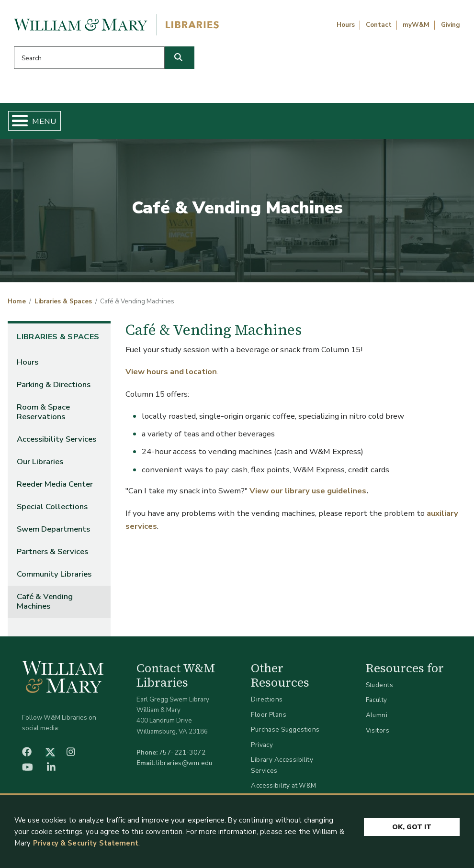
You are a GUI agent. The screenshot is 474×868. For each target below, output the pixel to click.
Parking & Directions (54, 388)
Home (41, 122)
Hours (346, 25)
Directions (267, 703)
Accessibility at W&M (283, 789)
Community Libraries (54, 578)
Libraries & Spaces (267, 122)
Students (379, 689)
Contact (379, 25)
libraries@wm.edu (184, 767)
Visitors (378, 734)
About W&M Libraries (356, 122)
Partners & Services (52, 555)
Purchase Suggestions (285, 733)
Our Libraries (40, 465)
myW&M (416, 25)
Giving (451, 25)
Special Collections (52, 510)
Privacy (262, 749)
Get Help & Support (179, 122)
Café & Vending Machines (45, 605)
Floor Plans (269, 718)
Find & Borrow (98, 122)
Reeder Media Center (55, 488)
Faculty (377, 704)
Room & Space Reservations (43, 416)
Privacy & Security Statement (86, 846)
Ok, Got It (412, 830)
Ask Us (434, 122)
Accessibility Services (56, 443)
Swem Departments (53, 533)
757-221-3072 (182, 756)
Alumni (377, 719)
